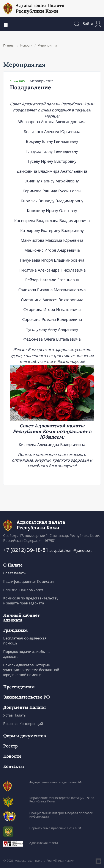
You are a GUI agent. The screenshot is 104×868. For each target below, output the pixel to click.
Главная (9, 45)
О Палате (13, 565)
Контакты (14, 766)
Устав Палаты (15, 715)
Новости (26, 45)
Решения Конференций (23, 724)
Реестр (10, 746)
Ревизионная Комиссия (23, 590)
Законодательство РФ (27, 697)
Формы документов (25, 736)
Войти (92, 24)
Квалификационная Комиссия (28, 581)
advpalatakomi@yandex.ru (71, 551)
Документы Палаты (24, 707)
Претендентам (19, 687)
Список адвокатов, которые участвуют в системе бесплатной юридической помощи (31, 670)
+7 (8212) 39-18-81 (26, 550)
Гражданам (15, 630)
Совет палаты (15, 573)
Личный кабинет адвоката (21, 618)
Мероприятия (48, 45)
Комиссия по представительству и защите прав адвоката (31, 601)
